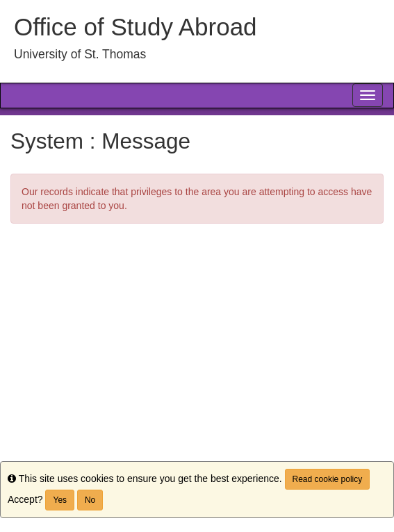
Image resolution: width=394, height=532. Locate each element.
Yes (60, 500)
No (90, 500)
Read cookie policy (328, 479)
